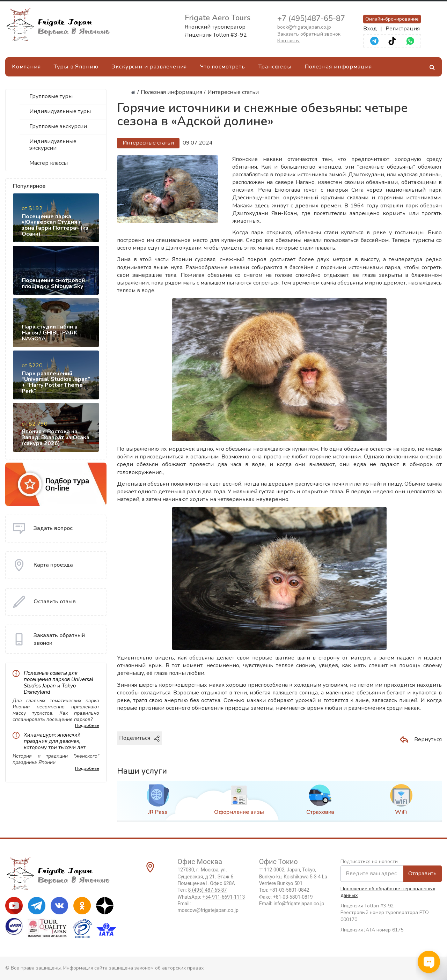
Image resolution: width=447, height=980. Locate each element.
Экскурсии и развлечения (149, 67)
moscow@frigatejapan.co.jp (208, 910)
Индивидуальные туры (60, 111)
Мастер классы (49, 163)
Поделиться (139, 738)
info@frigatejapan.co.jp (299, 904)
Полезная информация (338, 67)
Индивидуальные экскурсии (53, 145)
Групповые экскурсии (58, 126)
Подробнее (87, 725)
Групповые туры (51, 96)
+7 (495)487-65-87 (311, 19)
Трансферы (275, 67)
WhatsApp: (211, 897)
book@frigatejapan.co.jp (304, 27)
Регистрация (403, 29)
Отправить (422, 874)
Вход (370, 29)
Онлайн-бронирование (392, 19)
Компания (26, 67)
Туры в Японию (76, 67)
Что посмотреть (223, 67)
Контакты (288, 41)
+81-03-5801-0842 (290, 890)
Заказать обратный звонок (309, 34)
